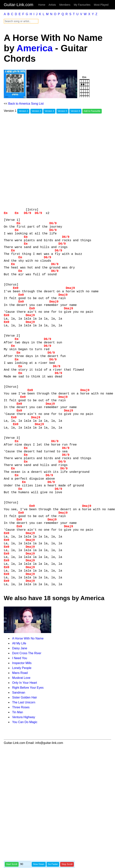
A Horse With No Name (28, 723)
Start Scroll (12, 864)
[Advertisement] (45, 160)
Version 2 (23, 111)
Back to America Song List (26, 104)
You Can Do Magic (25, 807)
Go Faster (53, 864)
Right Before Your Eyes (28, 772)
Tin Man (18, 797)
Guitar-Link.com (19, 5)
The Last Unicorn (24, 787)
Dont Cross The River (27, 738)
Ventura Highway (24, 802)
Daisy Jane (20, 733)
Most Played (101, 5)
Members (65, 5)
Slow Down (39, 864)
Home (42, 5)
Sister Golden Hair (25, 782)
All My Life (19, 728)
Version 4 (49, 111)
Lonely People (22, 753)
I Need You (20, 743)
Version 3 (36, 111)
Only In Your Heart (25, 767)
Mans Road (20, 758)
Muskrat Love (21, 763)
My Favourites (82, 5)
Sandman (19, 777)
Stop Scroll (67, 864)
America (35, 48)
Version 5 (62, 111)
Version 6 (75, 111)
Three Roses (21, 792)
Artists (52, 5)
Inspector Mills (22, 748)
